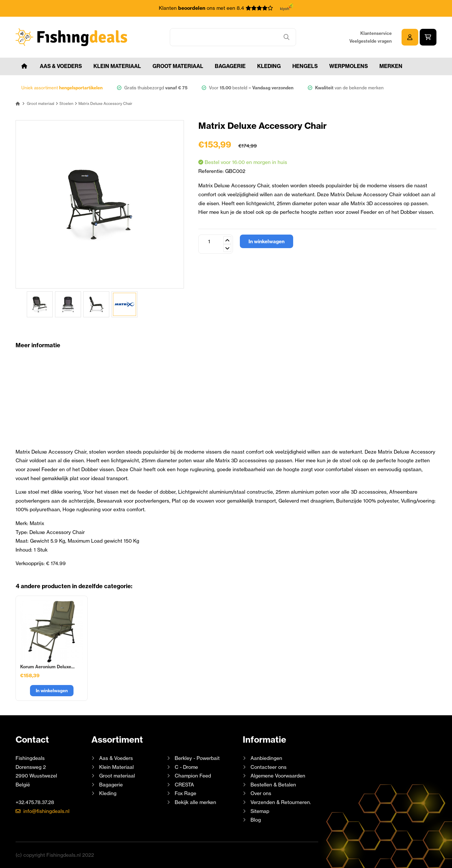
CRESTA (184, 785)
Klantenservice (376, 33)
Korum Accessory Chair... (202, 667)
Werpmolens (349, 66)
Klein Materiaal (117, 66)
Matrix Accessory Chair (45, 667)
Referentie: (212, 171)
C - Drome (186, 767)
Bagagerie (230, 66)
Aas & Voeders (61, 66)
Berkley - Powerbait (197, 758)
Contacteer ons (269, 767)
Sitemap (260, 811)
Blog (255, 820)
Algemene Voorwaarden (278, 776)
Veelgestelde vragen (371, 41)
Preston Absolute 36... (121, 667)
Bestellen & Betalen (273, 785)
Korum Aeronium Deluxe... (281, 667)
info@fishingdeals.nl (46, 811)
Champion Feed (193, 776)
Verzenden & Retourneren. (281, 802)
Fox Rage (185, 793)
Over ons (261, 793)
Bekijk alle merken (195, 802)
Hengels (305, 66)
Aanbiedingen (266, 758)
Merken (391, 66)
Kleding (269, 66)
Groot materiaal (178, 66)
